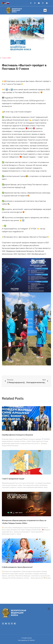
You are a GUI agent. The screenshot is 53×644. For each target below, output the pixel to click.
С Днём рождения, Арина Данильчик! (17, 567)
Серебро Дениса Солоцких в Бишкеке (17, 435)
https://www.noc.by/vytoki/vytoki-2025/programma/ (23, 101)
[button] (45, 10)
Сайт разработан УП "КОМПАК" (26, 640)
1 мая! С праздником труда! (13, 479)
